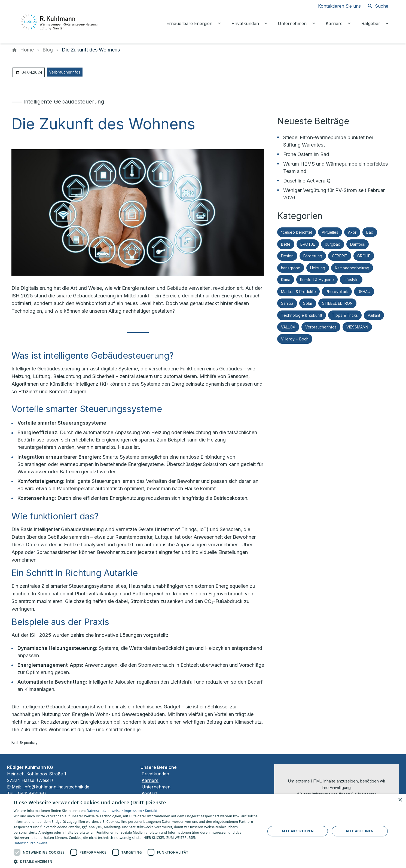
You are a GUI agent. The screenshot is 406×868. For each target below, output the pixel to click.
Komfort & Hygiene (317, 280)
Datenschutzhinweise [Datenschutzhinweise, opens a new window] (31, 843)
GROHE (364, 256)
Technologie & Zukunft (302, 315)
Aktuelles (330, 232)
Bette (286, 244)
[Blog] (48, 50)
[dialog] (203, 831)
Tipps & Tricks (345, 315)
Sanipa (287, 303)
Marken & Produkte (298, 292)
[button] (136, 861)
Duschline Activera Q (307, 181)
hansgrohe (291, 268)
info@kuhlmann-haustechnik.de (57, 787)
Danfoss (358, 244)
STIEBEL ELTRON (337, 303)
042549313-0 (33, 793)
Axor (352, 232)
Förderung (313, 256)
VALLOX (288, 327)
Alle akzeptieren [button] (298, 831)
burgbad (333, 244)
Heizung (318, 268)
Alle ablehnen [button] (360, 831)
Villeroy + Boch (295, 339)
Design (287, 256)
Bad (370, 232)
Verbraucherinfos (65, 72)
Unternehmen (156, 787)
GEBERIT (340, 256)
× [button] (400, 800)
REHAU (364, 292)
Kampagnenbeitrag (352, 268)
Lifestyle (351, 280)
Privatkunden (155, 774)
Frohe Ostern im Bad (306, 154)
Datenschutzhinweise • (105, 811)
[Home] (27, 50)
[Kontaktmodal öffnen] (335, 6)
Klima (286, 280)
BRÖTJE (308, 244)
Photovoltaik (337, 292)
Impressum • (135, 811)
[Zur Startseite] (59, 22)
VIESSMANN (357, 327)
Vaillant (374, 315)
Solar (308, 303)
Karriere (150, 780)
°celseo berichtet (297, 232)
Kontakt (149, 793)
